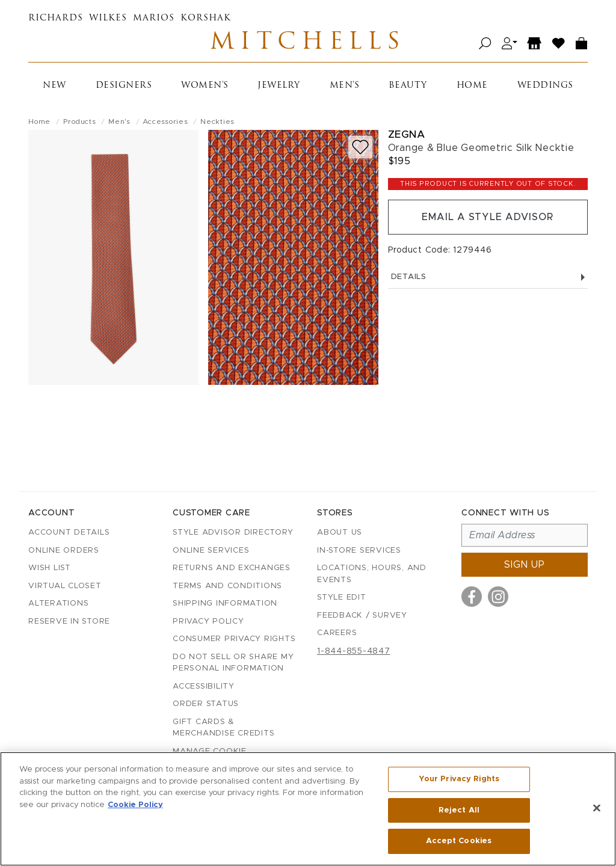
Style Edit (342, 597)
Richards (56, 18)
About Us (340, 533)
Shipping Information (225, 603)
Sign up (525, 565)
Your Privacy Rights (459, 779)
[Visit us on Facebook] (472, 597)
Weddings (545, 86)
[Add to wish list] (360, 147)
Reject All (459, 810)
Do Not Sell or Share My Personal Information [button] (233, 663)
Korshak (206, 18)
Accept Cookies (459, 841)
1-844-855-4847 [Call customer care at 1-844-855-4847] (354, 651)
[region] (308, 809)
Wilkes (108, 18)
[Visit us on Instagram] (498, 597)
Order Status (206, 704)
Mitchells (308, 43)
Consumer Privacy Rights (234, 639)
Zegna (407, 134)
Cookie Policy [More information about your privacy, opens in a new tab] (135, 805)
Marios (154, 18)
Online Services (211, 551)
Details (488, 277)
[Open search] (485, 44)
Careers (337, 633)
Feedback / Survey (362, 616)
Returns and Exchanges (232, 568)
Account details (69, 533)
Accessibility (204, 686)
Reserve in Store (69, 622)
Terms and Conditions (227, 586)
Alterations (58, 603)
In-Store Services (359, 551)
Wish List (50, 568)
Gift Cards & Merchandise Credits (223, 728)
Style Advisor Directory (233, 533)
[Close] (597, 808)
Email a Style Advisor (488, 217)
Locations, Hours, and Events (372, 574)
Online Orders (64, 551)
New (54, 86)
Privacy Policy (208, 622)
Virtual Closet (65, 586)
